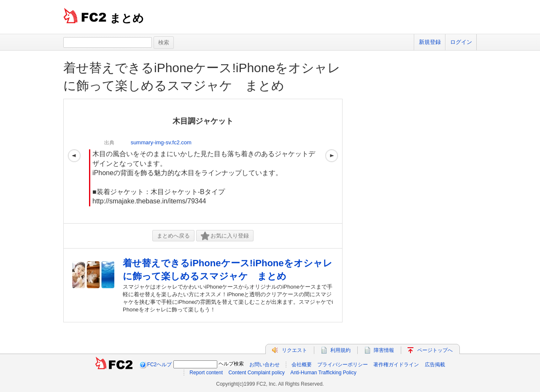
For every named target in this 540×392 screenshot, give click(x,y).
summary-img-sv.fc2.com (161, 142)
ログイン (461, 42)
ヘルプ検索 (231, 364)
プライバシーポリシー (343, 365)
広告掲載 (435, 365)
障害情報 (384, 350)
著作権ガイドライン (396, 365)
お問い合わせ (265, 365)
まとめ (127, 18)
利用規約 (340, 350)
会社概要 (302, 365)
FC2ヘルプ (160, 365)
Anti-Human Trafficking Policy (323, 373)
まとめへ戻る (173, 236)
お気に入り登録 (225, 236)
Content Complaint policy (256, 373)
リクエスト (294, 350)
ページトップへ (435, 350)
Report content (206, 373)
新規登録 (430, 42)
